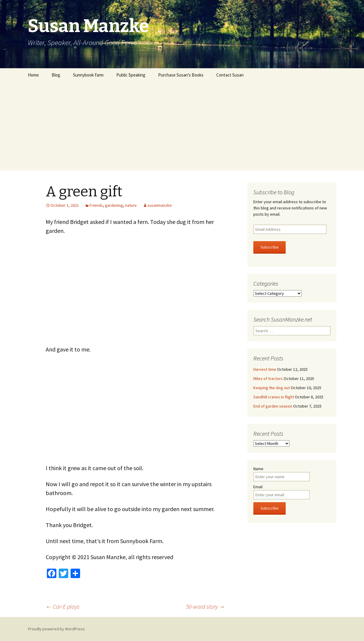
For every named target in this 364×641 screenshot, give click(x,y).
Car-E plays (63, 606)
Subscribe (270, 247)
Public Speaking (131, 75)
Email (258, 487)
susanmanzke (160, 205)
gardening (114, 205)
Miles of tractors (268, 378)
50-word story (205, 606)
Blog (56, 75)
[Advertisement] (182, 126)
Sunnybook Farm (88, 75)
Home (33, 75)
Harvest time (265, 369)
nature (131, 205)
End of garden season (273, 406)
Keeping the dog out (272, 388)
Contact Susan (230, 75)
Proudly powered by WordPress (56, 629)
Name (258, 469)
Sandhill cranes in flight (274, 397)
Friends (96, 205)
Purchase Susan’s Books (181, 75)
